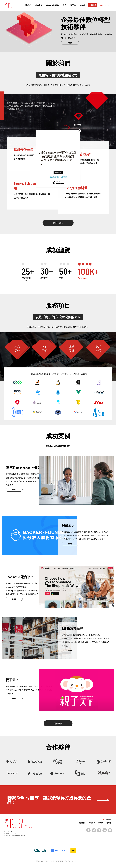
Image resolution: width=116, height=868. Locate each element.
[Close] (80, 131)
